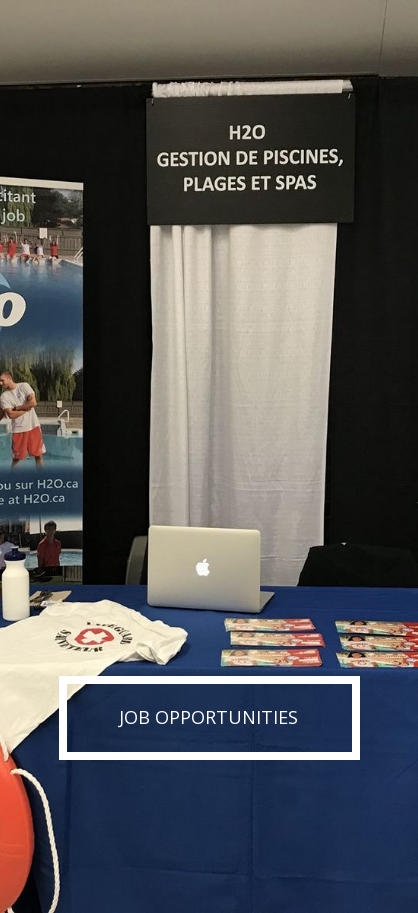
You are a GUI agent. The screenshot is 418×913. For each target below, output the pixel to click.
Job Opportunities (208, 717)
